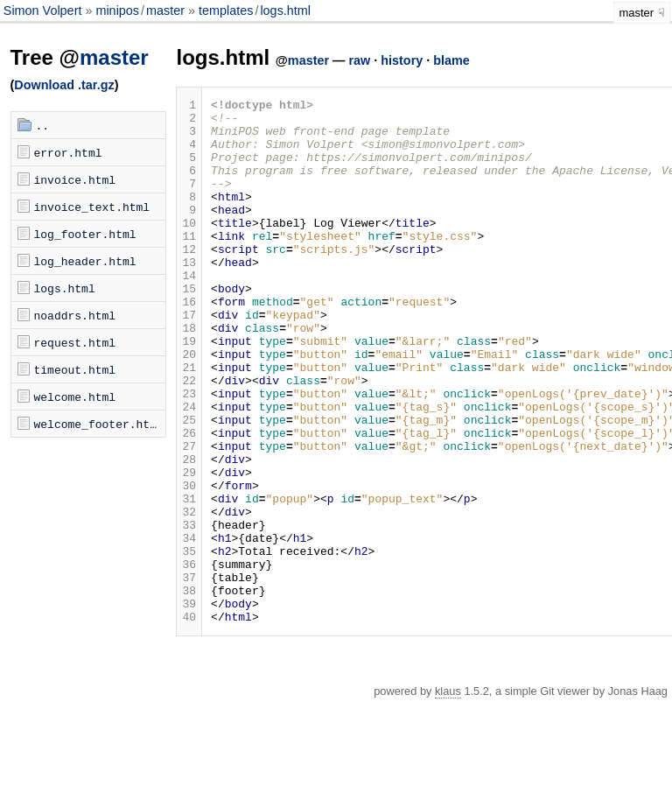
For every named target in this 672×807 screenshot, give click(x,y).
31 (189, 579)
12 (189, 280)
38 (189, 690)
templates (226, 11)
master (165, 11)
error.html (68, 152)
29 (189, 548)
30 (189, 564)
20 (189, 406)
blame (451, 60)
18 (189, 375)
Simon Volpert (45, 11)
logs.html (285, 11)
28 (189, 532)
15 (189, 327)
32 (189, 595)
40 (189, 721)
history (402, 60)
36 (189, 658)
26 (189, 501)
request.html (75, 342)
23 (189, 453)
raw (359, 60)
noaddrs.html (75, 315)
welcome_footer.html (99, 424)
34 (189, 627)
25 (189, 485)
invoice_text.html (92, 207)
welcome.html (75, 396)
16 (189, 343)
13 (189, 296)
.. (43, 125)
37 (189, 674)
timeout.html (75, 369)
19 (189, 390)
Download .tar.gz (64, 85)
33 (189, 611)
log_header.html (85, 261)
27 (189, 516)
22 (189, 438)
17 (189, 359)
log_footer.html (85, 234)
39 (189, 705)
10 (189, 249)
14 (189, 312)
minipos (117, 11)
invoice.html (75, 179)
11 (189, 264)
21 (189, 422)
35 (189, 642)
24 (189, 469)
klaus (448, 796)
